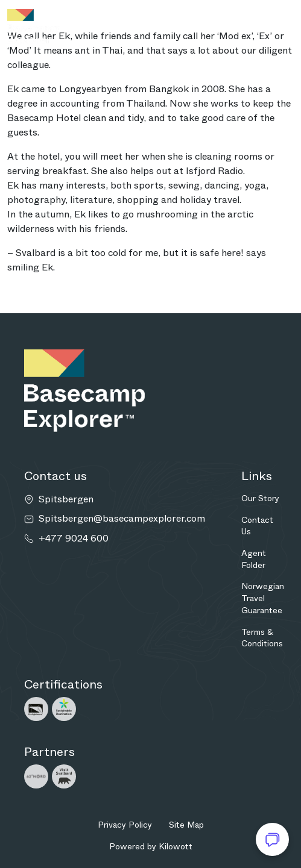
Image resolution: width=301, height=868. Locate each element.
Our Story (260, 498)
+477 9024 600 (74, 539)
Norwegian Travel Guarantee (263, 598)
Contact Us (257, 526)
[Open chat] (272, 839)
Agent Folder (254, 559)
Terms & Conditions (262, 638)
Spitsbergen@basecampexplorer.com (122, 519)
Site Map (186, 825)
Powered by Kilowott (151, 846)
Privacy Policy (125, 825)
